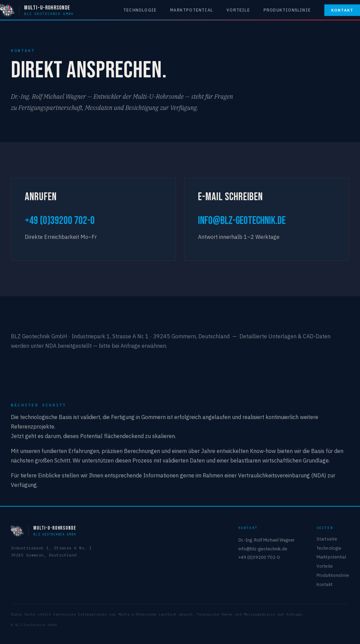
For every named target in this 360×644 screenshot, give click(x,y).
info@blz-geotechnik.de (242, 221)
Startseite (327, 539)
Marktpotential (192, 10)
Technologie (140, 10)
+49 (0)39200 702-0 (60, 221)
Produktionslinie (287, 10)
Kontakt (342, 10)
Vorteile (238, 10)
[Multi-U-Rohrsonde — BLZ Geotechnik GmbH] (37, 10)
